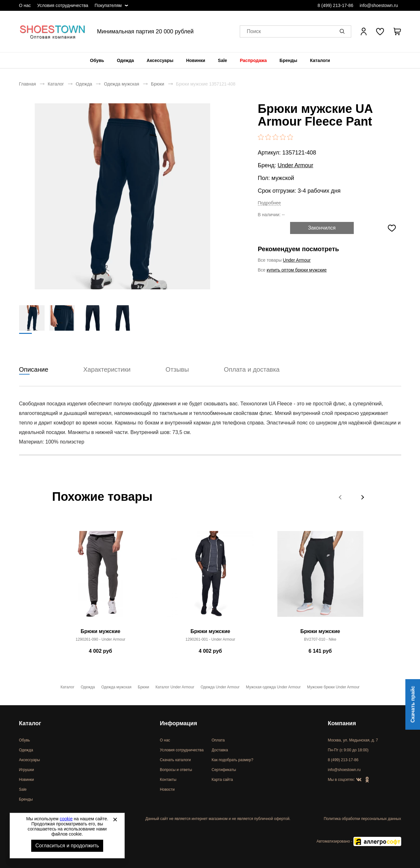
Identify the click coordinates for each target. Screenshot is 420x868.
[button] (343, 31)
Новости (167, 789)
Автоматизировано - (359, 841)
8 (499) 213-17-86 (335, 5)
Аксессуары (160, 60)
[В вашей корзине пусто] (397, 31)
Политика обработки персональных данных (363, 819)
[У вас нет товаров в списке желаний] (380, 31)
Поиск (254, 32)
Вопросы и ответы (176, 770)
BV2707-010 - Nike (320, 640)
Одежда (125, 60)
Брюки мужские (100, 632)
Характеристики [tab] (107, 370)
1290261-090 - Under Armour (100, 640)
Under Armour (295, 165)
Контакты (168, 780)
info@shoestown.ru (379, 5)
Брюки (157, 84)
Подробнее (270, 203)
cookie (66, 819)
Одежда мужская (121, 84)
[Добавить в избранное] (392, 228)
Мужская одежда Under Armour (273, 687)
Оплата (218, 740)
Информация (178, 723)
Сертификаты (224, 770)
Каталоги (320, 60)
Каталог (56, 84)
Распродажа (253, 60)
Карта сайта (222, 780)
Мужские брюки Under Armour (333, 687)
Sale (222, 60)
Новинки (196, 60)
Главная (28, 84)
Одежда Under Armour (220, 687)
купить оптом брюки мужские (297, 270)
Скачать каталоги (175, 760)
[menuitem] (97, 60)
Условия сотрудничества (63, 5)
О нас (25, 5)
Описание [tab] (34, 370)
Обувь (97, 60)
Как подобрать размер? (233, 760)
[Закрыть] (115, 819)
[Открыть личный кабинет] (364, 31)
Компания (342, 723)
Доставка (220, 750)
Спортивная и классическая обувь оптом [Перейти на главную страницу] (53, 31)
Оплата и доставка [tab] (252, 370)
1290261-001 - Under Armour (210, 640)
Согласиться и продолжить (67, 846)
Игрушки (27, 770)
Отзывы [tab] (177, 370)
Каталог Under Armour (175, 687)
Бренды (288, 60)
